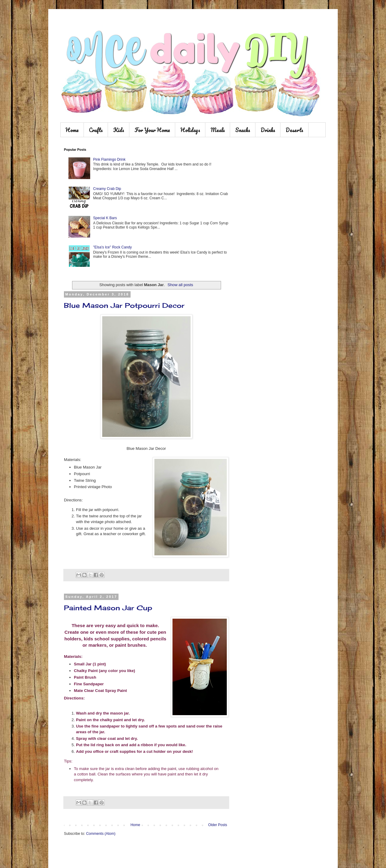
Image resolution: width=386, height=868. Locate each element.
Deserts (294, 130)
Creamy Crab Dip (107, 189)
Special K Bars (105, 218)
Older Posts (218, 825)
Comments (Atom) (101, 834)
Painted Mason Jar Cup (108, 608)
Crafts (96, 130)
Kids (119, 130)
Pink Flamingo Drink (109, 159)
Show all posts (180, 285)
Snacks (243, 130)
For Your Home (152, 130)
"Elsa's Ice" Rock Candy (112, 247)
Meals (218, 130)
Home (72, 130)
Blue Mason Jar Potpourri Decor (124, 305)
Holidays (190, 130)
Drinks (268, 130)
